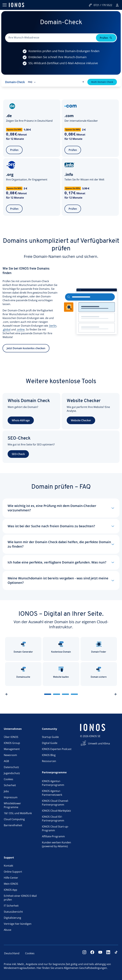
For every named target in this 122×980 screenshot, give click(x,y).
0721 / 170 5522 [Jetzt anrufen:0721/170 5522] (100, 5)
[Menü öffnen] (4, 5)
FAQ (32, 82)
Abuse (8, 930)
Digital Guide (50, 743)
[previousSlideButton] (7, 694)
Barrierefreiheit (13, 825)
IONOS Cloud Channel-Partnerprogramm (55, 803)
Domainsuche (23, 672)
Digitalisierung (12, 918)
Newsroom (10, 755)
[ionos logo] (17, 5)
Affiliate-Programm (53, 836)
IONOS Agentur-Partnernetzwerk (52, 793)
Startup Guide (50, 737)
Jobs (6, 791)
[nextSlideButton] (115, 694)
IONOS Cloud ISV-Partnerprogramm (53, 819)
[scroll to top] (83, 82)
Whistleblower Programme (12, 805)
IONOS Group (12, 743)
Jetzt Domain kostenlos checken (26, 351)
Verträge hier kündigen (18, 924)
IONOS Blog (49, 755)
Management (12, 749)
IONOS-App (10, 890)
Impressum (11, 797)
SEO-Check (18, 454)
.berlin (53, 329)
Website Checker (81, 420)
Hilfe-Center (11, 878)
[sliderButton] (48, 694)
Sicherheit (10, 785)
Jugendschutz (12, 773)
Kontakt (8, 866)
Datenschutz (11, 767)
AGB (6, 761)
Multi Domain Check (102, 82)
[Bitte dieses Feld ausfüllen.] (51, 38)
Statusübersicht (13, 912)
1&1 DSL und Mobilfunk (18, 813)
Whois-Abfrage (21, 420)
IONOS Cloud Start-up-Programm (55, 828)
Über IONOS (11, 737)
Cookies (8, 779)
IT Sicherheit (11, 906)
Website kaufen (61, 672)
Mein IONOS (11, 884)
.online (21, 333)
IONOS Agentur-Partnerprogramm (53, 783)
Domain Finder (99, 647)
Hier (39, 968)
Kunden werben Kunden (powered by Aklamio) (56, 844)
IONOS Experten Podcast (57, 749)
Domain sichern (99, 672)
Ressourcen (49, 761)
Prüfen (14, 150)
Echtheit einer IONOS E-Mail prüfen (20, 898)
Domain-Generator (23, 647)
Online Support (13, 872)
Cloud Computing (14, 819)
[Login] (117, 5)
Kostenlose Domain (61, 647)
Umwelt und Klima (99, 743)
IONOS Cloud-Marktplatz (56, 811)
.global (7, 333)
